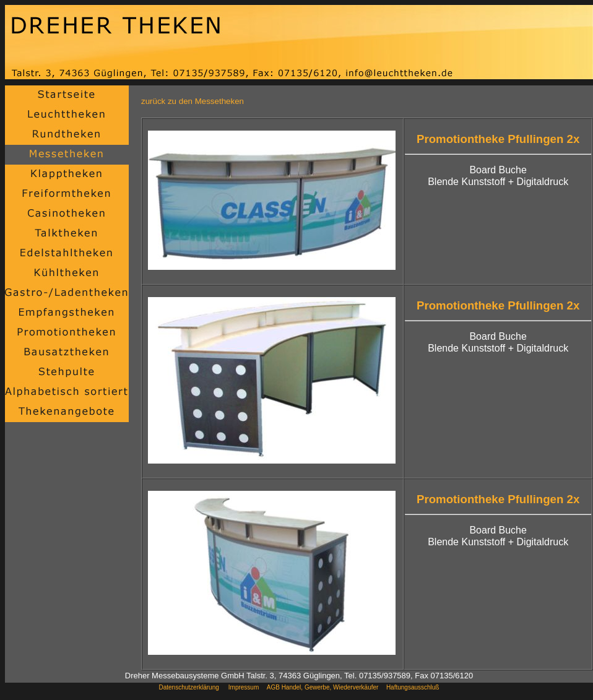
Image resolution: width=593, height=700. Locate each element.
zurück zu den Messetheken (193, 101)
